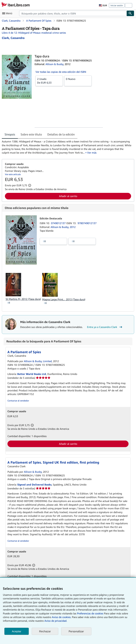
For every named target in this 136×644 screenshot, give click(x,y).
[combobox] (73, 13)
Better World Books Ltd (32, 374)
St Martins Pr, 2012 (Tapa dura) (23, 299)
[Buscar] (130, 13)
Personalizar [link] (76, 631)
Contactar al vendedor (18, 401)
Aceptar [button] (17, 631)
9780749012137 (87, 223)
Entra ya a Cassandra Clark (105, 327)
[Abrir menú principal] (8, 13)
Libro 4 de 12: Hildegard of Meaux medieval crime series (34, 33)
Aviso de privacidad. (56, 621)
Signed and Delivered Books (34, 485)
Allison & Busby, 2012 (63, 227)
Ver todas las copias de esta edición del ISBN (61, 72)
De (49, 81)
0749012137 (59, 223)
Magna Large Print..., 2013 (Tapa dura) (64, 299)
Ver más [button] (92, 153)
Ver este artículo (13, 174)
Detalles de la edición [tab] (61, 134)
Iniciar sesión (117, 5)
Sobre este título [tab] (31, 134)
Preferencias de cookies (90, 613)
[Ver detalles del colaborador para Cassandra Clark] (13, 38)
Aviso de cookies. (62, 617)
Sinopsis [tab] (10, 134)
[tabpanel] (67, 147)
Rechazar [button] (45, 631)
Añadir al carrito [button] (68, 196)
